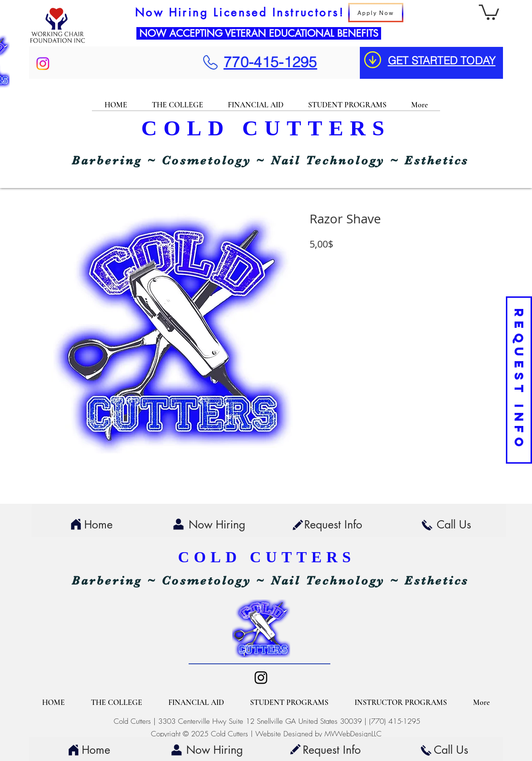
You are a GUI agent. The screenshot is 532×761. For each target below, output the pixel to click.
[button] (489, 11)
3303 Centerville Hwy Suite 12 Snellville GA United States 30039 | (264, 721)
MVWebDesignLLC (353, 734)
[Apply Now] (376, 13)
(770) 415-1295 (395, 721)
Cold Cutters (132, 721)
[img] (58, 43)
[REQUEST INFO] (519, 380)
